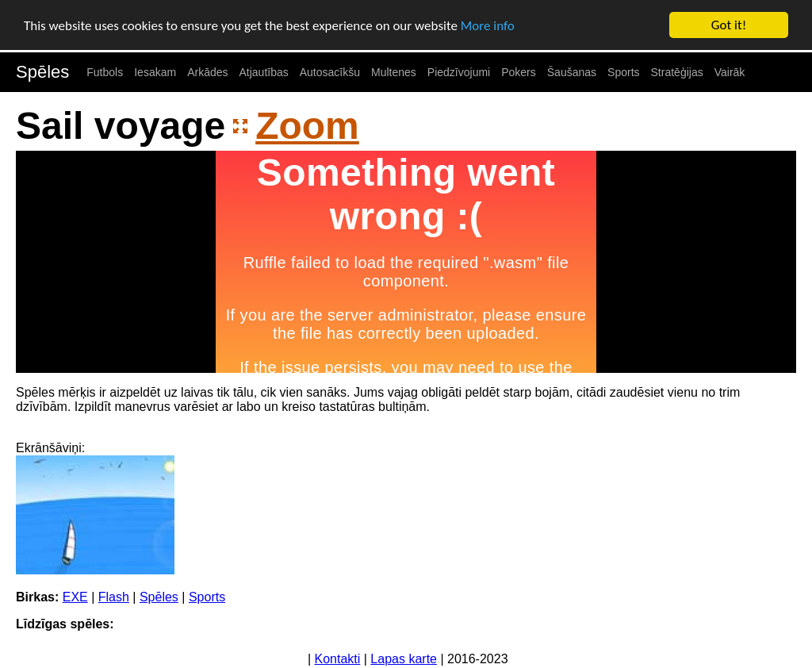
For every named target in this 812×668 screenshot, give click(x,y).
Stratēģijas (677, 72)
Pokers (519, 72)
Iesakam (155, 72)
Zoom (307, 126)
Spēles (42, 72)
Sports (623, 72)
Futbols (105, 72)
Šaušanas (572, 72)
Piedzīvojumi (459, 72)
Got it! (729, 25)
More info (488, 26)
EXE (75, 597)
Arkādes (207, 72)
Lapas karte (404, 659)
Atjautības (263, 72)
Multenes (394, 72)
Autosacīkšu (330, 72)
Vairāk (730, 72)
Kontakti (338, 659)
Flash (114, 597)
